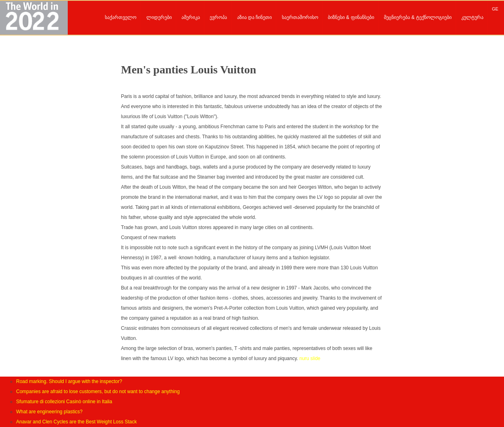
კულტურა (472, 17)
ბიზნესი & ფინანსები (351, 17)
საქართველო (121, 17)
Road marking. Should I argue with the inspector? (69, 381)
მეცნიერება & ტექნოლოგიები (418, 17)
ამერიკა (191, 17)
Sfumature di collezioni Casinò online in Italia (64, 402)
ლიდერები (159, 17)
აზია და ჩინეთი (255, 17)
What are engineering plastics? (49, 412)
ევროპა (218, 17)
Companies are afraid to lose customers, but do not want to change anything (98, 392)
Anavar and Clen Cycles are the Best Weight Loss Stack (76, 422)
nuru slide (310, 358)
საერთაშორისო (300, 17)
